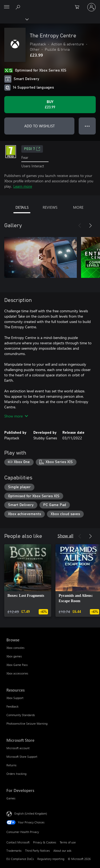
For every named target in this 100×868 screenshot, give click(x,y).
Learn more (23, 186)
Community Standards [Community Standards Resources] (21, 715)
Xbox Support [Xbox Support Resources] (15, 698)
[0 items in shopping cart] (79, 7)
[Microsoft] (50, 4)
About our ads (62, 851)
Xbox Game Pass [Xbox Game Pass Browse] (17, 665)
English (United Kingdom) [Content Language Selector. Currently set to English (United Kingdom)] (31, 813)
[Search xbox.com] (19, 7)
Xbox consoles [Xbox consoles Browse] (15, 648)
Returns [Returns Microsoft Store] (11, 765)
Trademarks (14, 851)
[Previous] (80, 226)
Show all (65, 536)
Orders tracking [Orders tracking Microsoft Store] (16, 774)
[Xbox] (14, 19)
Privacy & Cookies (45, 842)
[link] (28, 581)
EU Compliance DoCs (20, 859)
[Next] (90, 226)
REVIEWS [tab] (50, 207)
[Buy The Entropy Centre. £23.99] (50, 105)
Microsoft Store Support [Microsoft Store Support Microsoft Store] (22, 757)
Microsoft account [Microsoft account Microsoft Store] (18, 748)
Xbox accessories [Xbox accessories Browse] (17, 673)
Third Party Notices (37, 851)
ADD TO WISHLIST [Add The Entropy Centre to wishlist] (39, 126)
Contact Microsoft (18, 842)
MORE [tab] (78, 207)
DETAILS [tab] (22, 207)
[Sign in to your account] (91, 7)
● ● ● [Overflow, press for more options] (87, 126)
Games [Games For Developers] (11, 798)
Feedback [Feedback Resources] (12, 706)
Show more (16, 416)
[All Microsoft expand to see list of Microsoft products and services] (7, 7)
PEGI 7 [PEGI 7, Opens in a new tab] (32, 149)
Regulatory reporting (51, 859)
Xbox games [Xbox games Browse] (14, 656)
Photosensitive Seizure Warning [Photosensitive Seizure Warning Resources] (27, 723)
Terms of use (68, 842)
